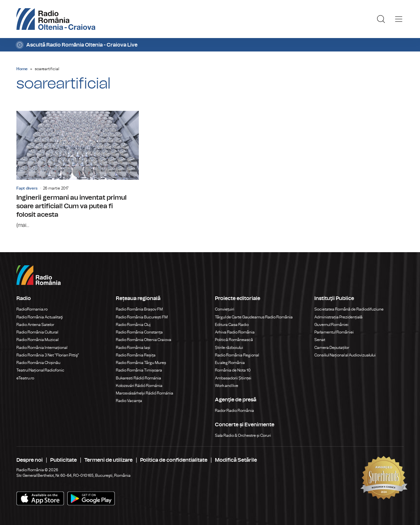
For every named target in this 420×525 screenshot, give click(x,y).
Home (22, 69)
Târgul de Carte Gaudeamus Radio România (254, 317)
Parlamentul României (334, 332)
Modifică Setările (236, 460)
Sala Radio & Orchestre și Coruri (243, 435)
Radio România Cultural (37, 332)
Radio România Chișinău (38, 363)
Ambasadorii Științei (233, 378)
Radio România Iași (133, 348)
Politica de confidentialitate (174, 460)
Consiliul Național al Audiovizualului (345, 355)
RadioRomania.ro (32, 309)
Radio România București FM (142, 317)
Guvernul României (331, 325)
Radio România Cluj (133, 325)
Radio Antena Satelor (35, 325)
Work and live (227, 386)
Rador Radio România (234, 411)
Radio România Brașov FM (139, 309)
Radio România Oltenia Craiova (144, 340)
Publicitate (63, 460)
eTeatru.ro (25, 378)
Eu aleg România (230, 363)
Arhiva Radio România (235, 332)
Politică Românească (234, 340)
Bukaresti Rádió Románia (138, 378)
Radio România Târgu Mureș (141, 363)
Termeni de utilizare (108, 460)
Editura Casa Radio (232, 325)
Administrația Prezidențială (338, 317)
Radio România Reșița (136, 355)
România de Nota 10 (233, 370)
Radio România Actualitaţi (40, 317)
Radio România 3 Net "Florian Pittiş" (48, 355)
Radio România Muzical (37, 340)
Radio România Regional (237, 355)
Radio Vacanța (129, 401)
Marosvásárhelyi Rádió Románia (145, 393)
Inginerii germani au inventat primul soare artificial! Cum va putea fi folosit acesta (78, 170)
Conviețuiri (225, 309)
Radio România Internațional (42, 348)
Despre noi (30, 460)
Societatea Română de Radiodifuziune (349, 309)
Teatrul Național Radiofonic (40, 370)
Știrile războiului (229, 348)
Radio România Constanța (139, 332)
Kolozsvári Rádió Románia (139, 386)
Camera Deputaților (332, 348)
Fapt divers (27, 188)
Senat (320, 340)
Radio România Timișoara (139, 370)
